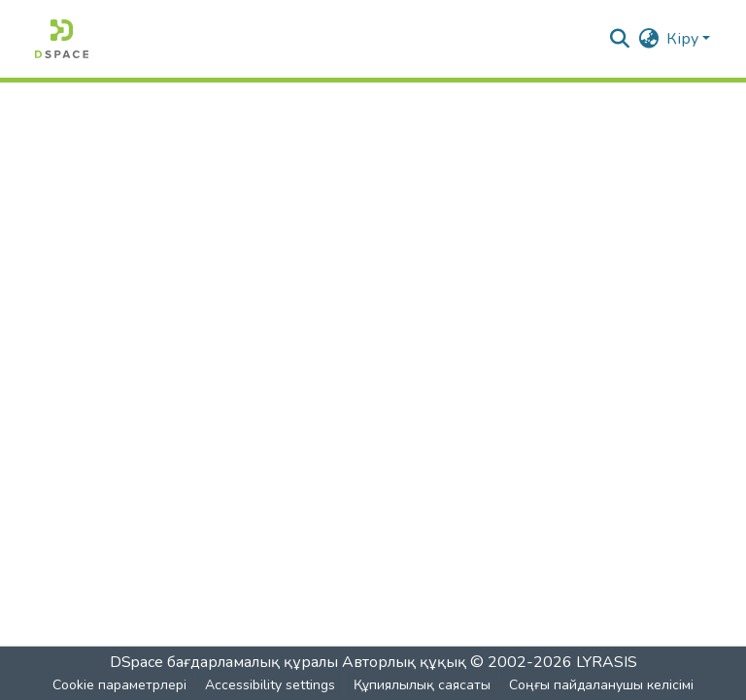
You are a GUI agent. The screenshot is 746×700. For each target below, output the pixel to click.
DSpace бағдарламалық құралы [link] (224, 662)
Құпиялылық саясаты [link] (422, 685)
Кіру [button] (684, 39)
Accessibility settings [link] (270, 685)
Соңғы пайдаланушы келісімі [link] (601, 685)
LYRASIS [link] (607, 662)
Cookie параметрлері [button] (119, 685)
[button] (62, 39)
